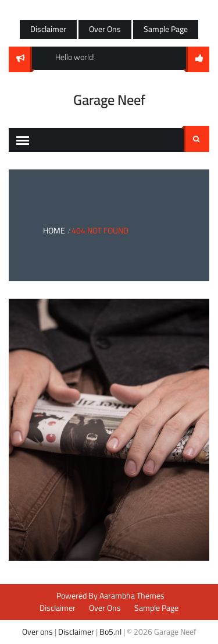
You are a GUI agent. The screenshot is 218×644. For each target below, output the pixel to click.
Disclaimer (48, 29)
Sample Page (166, 29)
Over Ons (105, 29)
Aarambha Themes (132, 596)
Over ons (37, 632)
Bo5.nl (110, 632)
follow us (198, 59)
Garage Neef (109, 100)
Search (196, 139)
